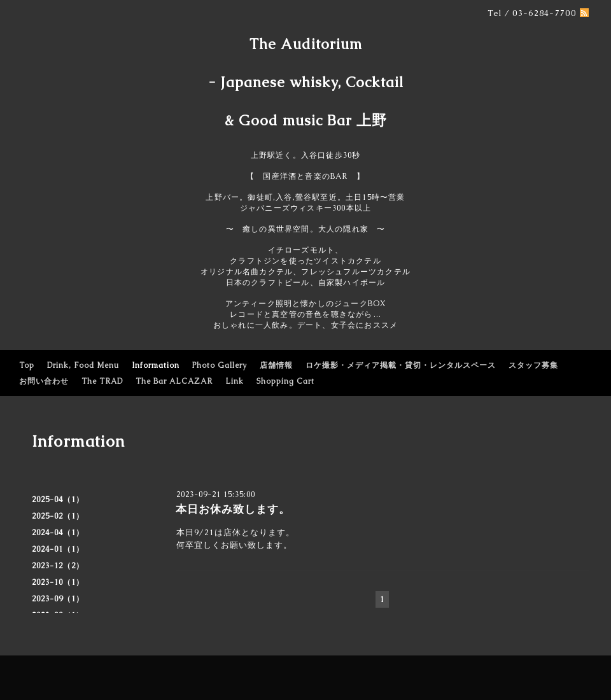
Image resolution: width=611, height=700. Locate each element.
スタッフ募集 (533, 365)
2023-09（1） (58, 599)
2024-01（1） (58, 549)
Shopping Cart (285, 381)
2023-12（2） (58, 566)
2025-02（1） (58, 516)
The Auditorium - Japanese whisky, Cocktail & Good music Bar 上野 (306, 82)
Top (27, 365)
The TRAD (102, 381)
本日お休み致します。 (233, 509)
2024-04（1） (58, 533)
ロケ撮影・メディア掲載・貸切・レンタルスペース (401, 365)
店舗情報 (276, 365)
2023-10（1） (58, 582)
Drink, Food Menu (83, 365)
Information (156, 365)
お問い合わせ (44, 381)
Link (235, 381)
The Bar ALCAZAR (174, 381)
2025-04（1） (58, 500)
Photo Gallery (220, 365)
